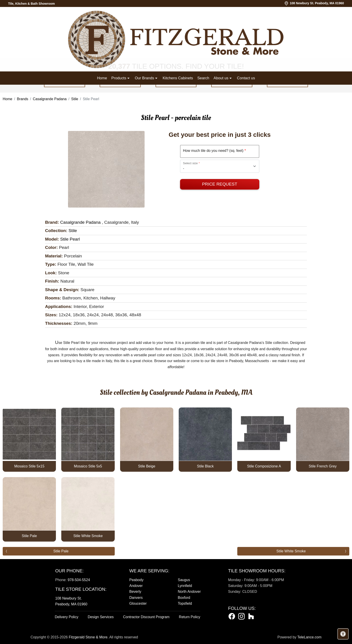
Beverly (135, 592)
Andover (136, 586)
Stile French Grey (323, 466)
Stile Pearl (70, 239)
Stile (75, 99)
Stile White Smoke (88, 536)
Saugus (184, 580)
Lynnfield (185, 586)
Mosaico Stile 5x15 (29, 466)
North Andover (189, 592)
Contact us (246, 78)
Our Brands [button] (145, 78)
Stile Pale (29, 536)
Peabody (136, 580)
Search (203, 78)
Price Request (220, 184)
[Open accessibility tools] (343, 634)
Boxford (184, 598)
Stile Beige (147, 466)
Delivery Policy (67, 617)
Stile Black (205, 466)
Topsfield (185, 603)
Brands (23, 99)
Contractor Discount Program (146, 617)
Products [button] (119, 78)
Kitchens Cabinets (178, 78)
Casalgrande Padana (50, 99)
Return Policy (190, 617)
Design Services (101, 617)
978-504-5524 (79, 580)
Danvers (136, 598)
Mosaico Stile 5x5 (88, 466)
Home (102, 78)
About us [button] (221, 78)
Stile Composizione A (264, 466)
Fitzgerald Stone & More (88, 637)
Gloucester (138, 603)
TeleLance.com (309, 637)
